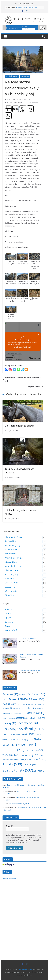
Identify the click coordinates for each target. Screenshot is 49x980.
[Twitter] (15, 369)
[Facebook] (7, 369)
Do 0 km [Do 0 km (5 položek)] (23, 695)
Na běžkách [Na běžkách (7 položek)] (8, 713)
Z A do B (26, 103)
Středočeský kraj (12, 583)
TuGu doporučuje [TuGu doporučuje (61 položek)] (27, 755)
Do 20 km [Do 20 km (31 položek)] (10, 704)
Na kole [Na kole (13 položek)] (20, 713)
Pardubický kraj (11, 574)
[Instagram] (11, 369)
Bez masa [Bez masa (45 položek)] (10, 694)
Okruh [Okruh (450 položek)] (35, 713)
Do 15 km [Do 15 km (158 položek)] (34, 699)
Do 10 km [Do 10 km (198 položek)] (13, 699)
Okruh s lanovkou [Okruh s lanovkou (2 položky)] (9, 718)
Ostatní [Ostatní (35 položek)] (22, 718)
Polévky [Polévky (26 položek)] (35, 718)
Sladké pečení (11, 630)
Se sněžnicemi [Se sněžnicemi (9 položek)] (18, 740)
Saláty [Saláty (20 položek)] (15, 729)
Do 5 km (9, 103)
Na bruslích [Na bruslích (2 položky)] (39, 708)
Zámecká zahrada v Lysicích (19, 804)
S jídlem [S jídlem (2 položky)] (30, 740)
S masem (9, 622)
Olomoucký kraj (12, 570)
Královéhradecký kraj (14, 558)
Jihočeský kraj (11, 541)
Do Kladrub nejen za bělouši (20, 426)
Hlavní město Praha (12, 76)
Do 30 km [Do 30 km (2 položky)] (32, 704)
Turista (20, 103)
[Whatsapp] (18, 369)
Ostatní (8, 614)
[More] (26, 369)
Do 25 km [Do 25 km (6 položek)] (23, 704)
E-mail (10, 826)
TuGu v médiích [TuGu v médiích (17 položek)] (36, 759)
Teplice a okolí (36, 387)
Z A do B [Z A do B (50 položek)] (29, 764)
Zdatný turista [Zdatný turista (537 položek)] (18, 770)
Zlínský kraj (10, 595)
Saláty (7, 626)
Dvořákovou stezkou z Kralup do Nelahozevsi (22, 379)
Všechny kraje (25, 76)
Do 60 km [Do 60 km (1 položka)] (6, 708)
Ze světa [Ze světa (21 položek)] (40, 771)
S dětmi (15, 103)
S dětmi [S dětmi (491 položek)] (31, 729)
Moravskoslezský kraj (14, 566)
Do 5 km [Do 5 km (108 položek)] (36, 694)
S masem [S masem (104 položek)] (25, 744)
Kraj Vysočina (11, 554)
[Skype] (22, 369)
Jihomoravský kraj (12, 545)
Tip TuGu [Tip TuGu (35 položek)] (32, 750)
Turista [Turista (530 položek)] (12, 764)
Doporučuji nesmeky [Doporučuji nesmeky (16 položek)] (22, 708)
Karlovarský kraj (12, 550)
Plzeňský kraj (10, 579)
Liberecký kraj (11, 562)
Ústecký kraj (10, 587)
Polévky (8, 618)
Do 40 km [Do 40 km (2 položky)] (41, 704)
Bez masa (9, 610)
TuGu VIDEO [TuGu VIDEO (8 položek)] (20, 759)
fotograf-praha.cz (9, 878)
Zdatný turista (34, 103)
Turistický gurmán (25, 99)
